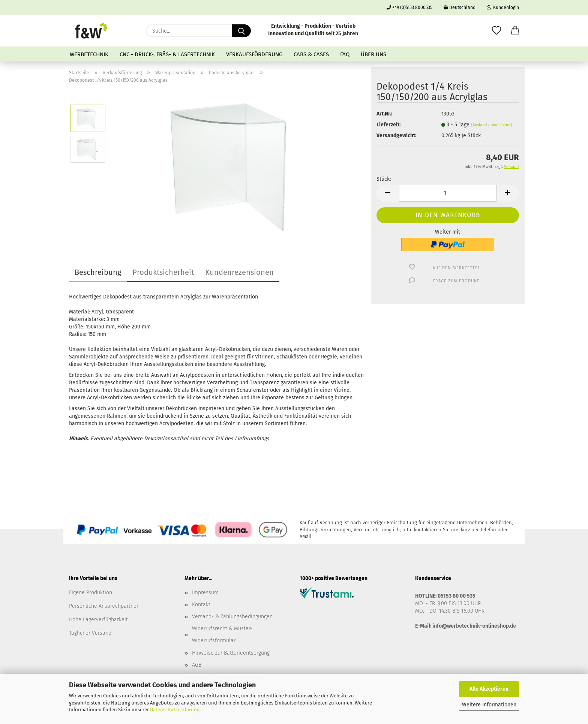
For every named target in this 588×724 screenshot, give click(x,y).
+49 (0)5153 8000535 (409, 7)
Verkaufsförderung (254, 54)
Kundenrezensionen (239, 272)
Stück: (384, 179)
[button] (515, 31)
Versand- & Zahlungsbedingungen (232, 617)
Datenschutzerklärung (175, 710)
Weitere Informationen (489, 705)
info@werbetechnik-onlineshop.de (474, 626)
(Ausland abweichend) (492, 125)
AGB (197, 665)
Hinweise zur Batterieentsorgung (231, 653)
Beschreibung (98, 272)
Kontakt (201, 605)
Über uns (373, 54)
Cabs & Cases (311, 54)
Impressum (205, 593)
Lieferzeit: (388, 125)
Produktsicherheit (163, 272)
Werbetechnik (89, 54)
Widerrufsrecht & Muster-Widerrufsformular (222, 635)
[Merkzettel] (496, 31)
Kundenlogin (503, 7)
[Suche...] (241, 31)
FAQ (345, 54)
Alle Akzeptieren (489, 689)
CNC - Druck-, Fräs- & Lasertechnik (167, 54)
